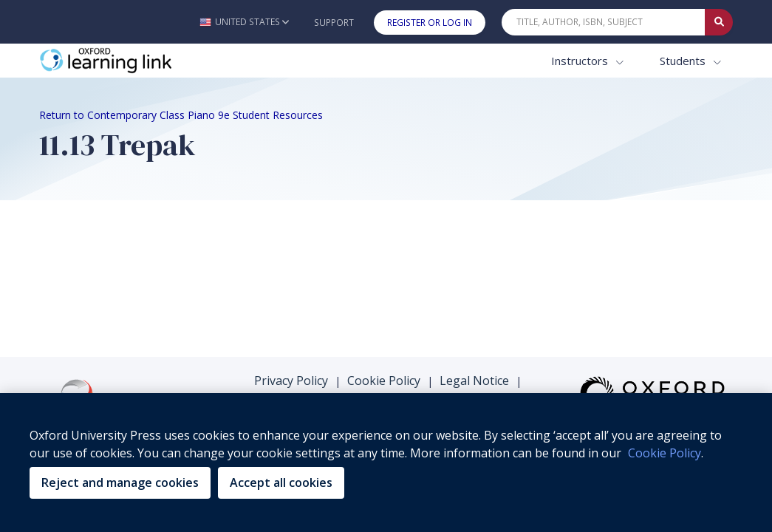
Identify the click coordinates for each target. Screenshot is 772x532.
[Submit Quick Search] (719, 22)
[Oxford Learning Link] (150, 61)
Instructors (581, 61)
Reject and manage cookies (120, 482)
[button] (244, 22)
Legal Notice (474, 381)
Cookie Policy (384, 381)
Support (334, 23)
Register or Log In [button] (430, 23)
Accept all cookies (281, 482)
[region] (386, 463)
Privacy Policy (291, 381)
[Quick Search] (604, 22)
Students (684, 61)
